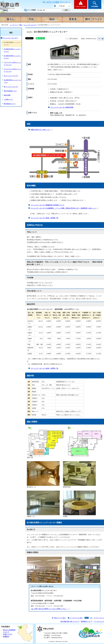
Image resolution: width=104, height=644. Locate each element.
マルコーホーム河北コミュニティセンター (12, 64)
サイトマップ (66, 2)
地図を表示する (42, 130)
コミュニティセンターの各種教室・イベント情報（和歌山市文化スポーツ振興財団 (65, 208)
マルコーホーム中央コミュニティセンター (12, 70)
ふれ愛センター (8, 99)
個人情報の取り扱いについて (70, 621)
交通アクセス (8, 634)
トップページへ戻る (76, 618)
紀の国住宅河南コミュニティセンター (12, 50)
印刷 (99, 39)
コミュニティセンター (30, 25)
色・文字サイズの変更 (51, 2)
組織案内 (6, 637)
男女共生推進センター (10, 91)
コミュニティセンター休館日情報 (62, 107)
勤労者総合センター (10, 104)
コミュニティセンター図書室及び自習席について (48, 205)
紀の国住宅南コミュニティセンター (12, 81)
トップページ (14, 25)
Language (62, 6)
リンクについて (99, 621)
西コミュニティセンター (11, 87)
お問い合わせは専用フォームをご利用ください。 (52, 609)
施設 (21, 25)
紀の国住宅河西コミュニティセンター (12, 57)
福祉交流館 (7, 95)
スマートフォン (99, 618)
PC (91, 618)
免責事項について (86, 621)
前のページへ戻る (60, 618)
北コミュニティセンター (11, 76)
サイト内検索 (31, 10)
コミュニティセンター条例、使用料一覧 (44, 218)
